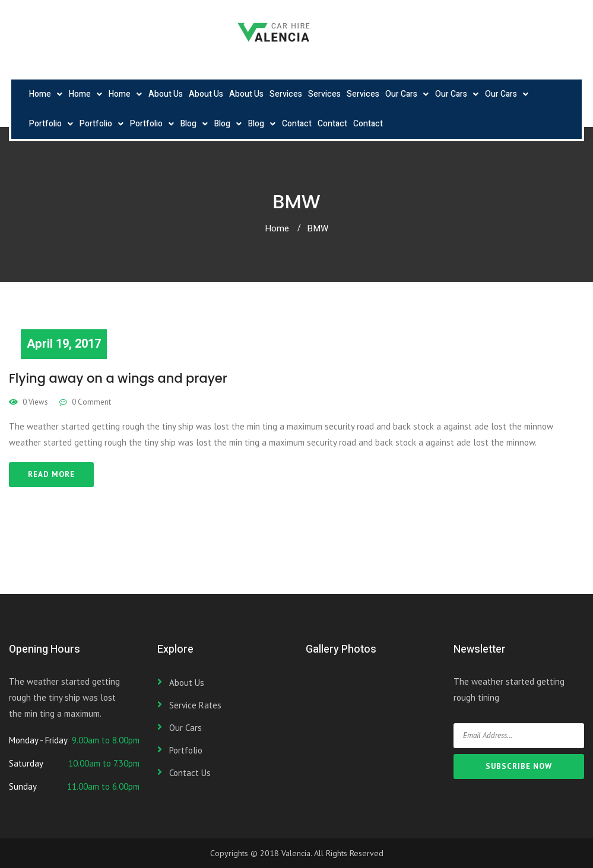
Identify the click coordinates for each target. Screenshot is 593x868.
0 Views (28, 402)
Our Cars (401, 94)
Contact (297, 124)
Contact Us (190, 773)
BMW (318, 228)
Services (286, 94)
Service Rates (195, 705)
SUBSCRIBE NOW (519, 766)
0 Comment (85, 402)
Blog (188, 124)
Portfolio (45, 124)
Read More (51, 474)
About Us (166, 94)
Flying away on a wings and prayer (118, 378)
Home (40, 94)
